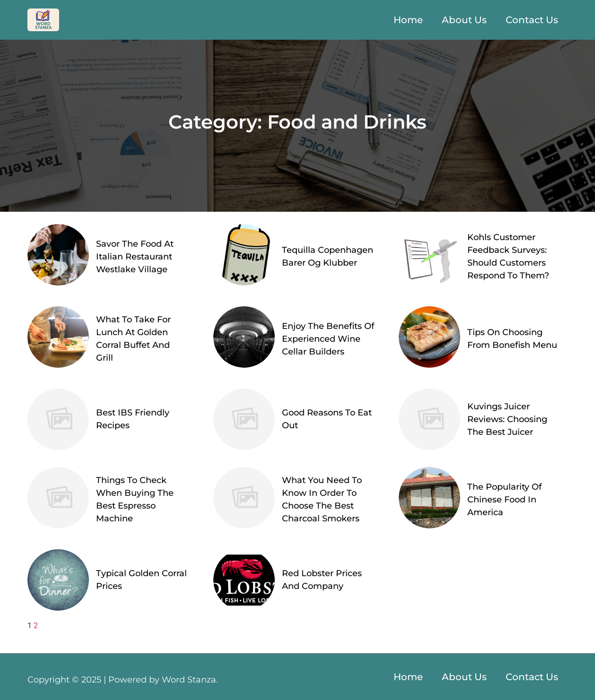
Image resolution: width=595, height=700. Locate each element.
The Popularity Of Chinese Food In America (504, 500)
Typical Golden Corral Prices (141, 580)
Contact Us (532, 20)
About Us (464, 20)
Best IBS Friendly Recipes (133, 419)
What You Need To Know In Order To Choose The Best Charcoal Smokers (322, 499)
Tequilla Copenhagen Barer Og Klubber (328, 256)
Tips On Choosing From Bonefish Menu (512, 339)
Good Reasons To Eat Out (327, 419)
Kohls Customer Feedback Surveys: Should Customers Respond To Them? (508, 256)
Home (408, 20)
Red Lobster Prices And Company (322, 580)
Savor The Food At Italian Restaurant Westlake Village (135, 257)
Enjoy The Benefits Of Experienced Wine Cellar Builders (328, 339)
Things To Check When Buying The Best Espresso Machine (135, 499)
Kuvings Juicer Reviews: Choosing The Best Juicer (507, 419)
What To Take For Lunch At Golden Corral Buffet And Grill (133, 339)
